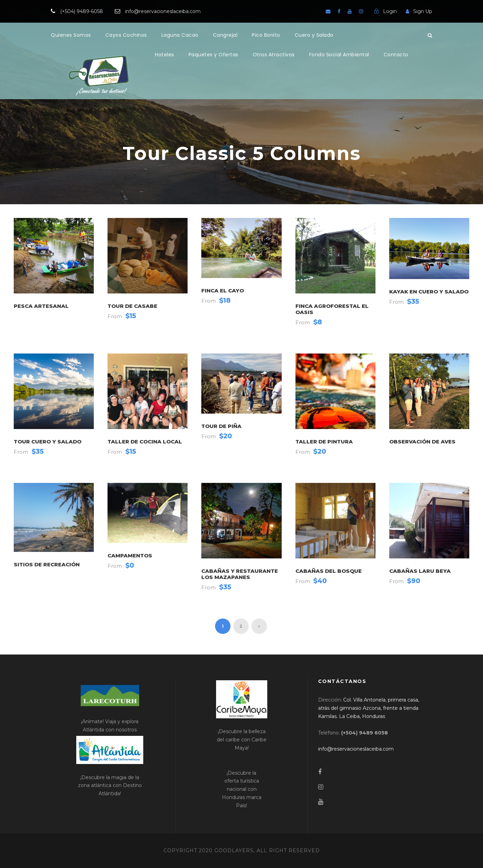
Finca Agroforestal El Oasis (332, 309)
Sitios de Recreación (47, 564)
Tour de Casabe (132, 306)
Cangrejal (225, 35)
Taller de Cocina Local (145, 442)
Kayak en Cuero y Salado (429, 292)
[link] (369, 708)
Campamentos (130, 555)
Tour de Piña (221, 426)
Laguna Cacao (180, 35)
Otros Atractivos (274, 55)
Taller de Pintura (324, 442)
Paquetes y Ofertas (214, 55)
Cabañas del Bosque (329, 571)
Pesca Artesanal (41, 306)
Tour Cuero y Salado (48, 442)
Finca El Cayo (223, 291)
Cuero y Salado (314, 35)
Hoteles (165, 55)
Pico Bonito (266, 35)
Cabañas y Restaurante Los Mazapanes (240, 574)
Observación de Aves (422, 442)
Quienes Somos (71, 35)
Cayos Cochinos (126, 35)
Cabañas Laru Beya (420, 571)
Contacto (396, 55)
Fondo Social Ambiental (339, 55)
